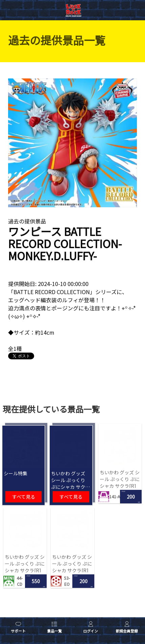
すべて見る (24, 497)
